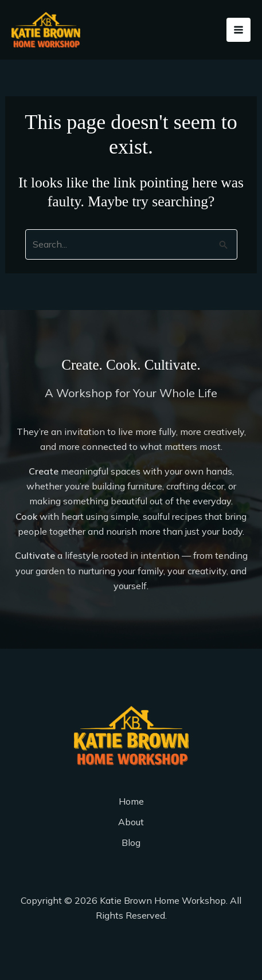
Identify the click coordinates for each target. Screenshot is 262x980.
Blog (131, 842)
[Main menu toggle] (238, 30)
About (131, 822)
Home (131, 801)
